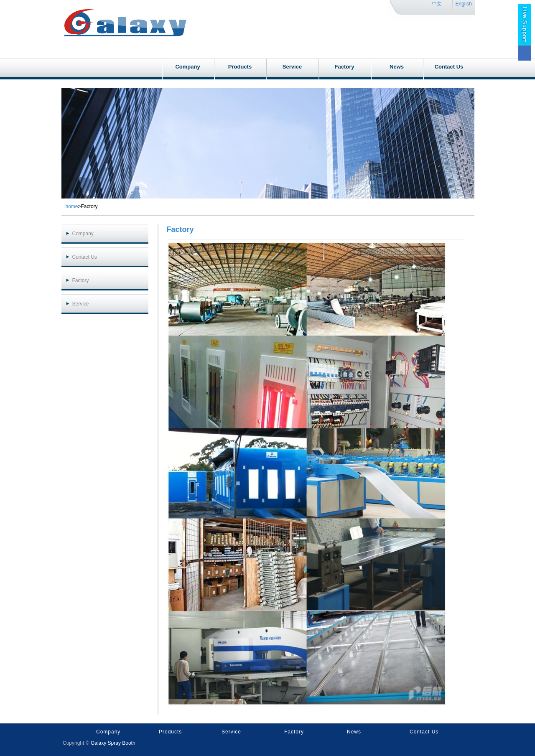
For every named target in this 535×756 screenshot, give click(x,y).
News (397, 67)
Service (292, 67)
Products (240, 67)
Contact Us (449, 67)
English (464, 4)
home (72, 206)
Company (187, 67)
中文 (437, 4)
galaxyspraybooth (125, 10)
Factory (345, 67)
